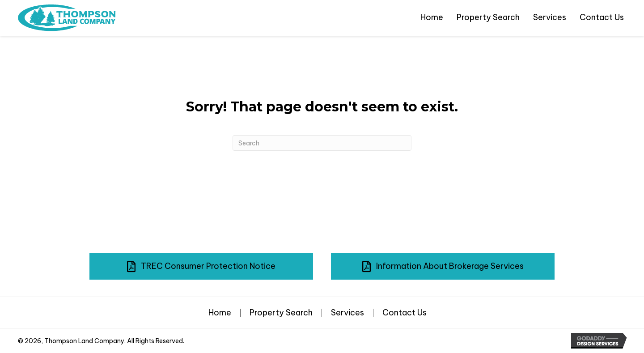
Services (347, 313)
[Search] (322, 143)
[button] (201, 266)
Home (220, 313)
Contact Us (405, 313)
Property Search (281, 313)
